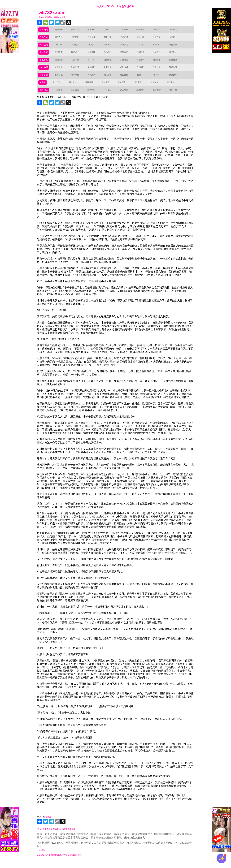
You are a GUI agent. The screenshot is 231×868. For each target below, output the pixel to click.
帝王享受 (159, 30)
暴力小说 (93, 63)
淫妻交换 (175, 63)
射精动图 (175, 71)
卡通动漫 (126, 39)
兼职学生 (93, 30)
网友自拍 (74, 88)
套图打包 (126, 80)
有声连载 (93, 80)
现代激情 (61, 63)
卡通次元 (159, 55)
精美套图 (110, 80)
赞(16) (116, 826)
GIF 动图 (45, 71)
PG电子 (139, 88)
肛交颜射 (175, 47)
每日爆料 (172, 88)
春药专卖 (175, 96)
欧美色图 (77, 55)
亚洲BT (142, 80)
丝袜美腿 (93, 55)
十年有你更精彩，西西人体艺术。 (58, 18)
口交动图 (158, 71)
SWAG (61, 47)
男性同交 (110, 47)
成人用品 (45, 96)
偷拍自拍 (77, 39)
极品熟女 (175, 55)
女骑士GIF (126, 71)
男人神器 (77, 96)
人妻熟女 (175, 39)
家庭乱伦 (126, 63)
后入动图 (142, 71)
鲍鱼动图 (77, 71)
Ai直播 (43, 88)
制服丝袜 (110, 39)
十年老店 (110, 96)
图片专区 (45, 55)
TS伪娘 (142, 47)
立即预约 (175, 30)
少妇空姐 (110, 30)
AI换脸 (77, 47)
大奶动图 (61, 71)
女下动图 (109, 71)
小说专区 (45, 63)
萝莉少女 (159, 47)
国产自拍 (61, 39)
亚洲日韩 (142, 39)
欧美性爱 (159, 39)
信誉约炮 (142, 30)
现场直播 (91, 88)
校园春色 (110, 63)
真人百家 (123, 88)
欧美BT (159, 80)
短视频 (93, 47)
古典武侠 (77, 63)
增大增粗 (93, 96)
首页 (52, 103)
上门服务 (126, 30)
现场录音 (77, 80)
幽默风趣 (159, 63)
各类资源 (45, 80)
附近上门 (77, 30)
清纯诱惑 (126, 55)
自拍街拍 (110, 55)
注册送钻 (156, 88)
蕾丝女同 (126, 47)
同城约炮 (61, 30)
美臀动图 (93, 71)
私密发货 (159, 96)
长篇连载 (142, 63)
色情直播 (93, 39)
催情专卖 (61, 96)
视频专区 (45, 39)
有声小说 (61, 80)
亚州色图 (61, 55)
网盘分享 (175, 80)
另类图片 (142, 55)
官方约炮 (45, 30)
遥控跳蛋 (107, 88)
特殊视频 (45, 47)
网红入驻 (58, 88)
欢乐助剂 (142, 96)
